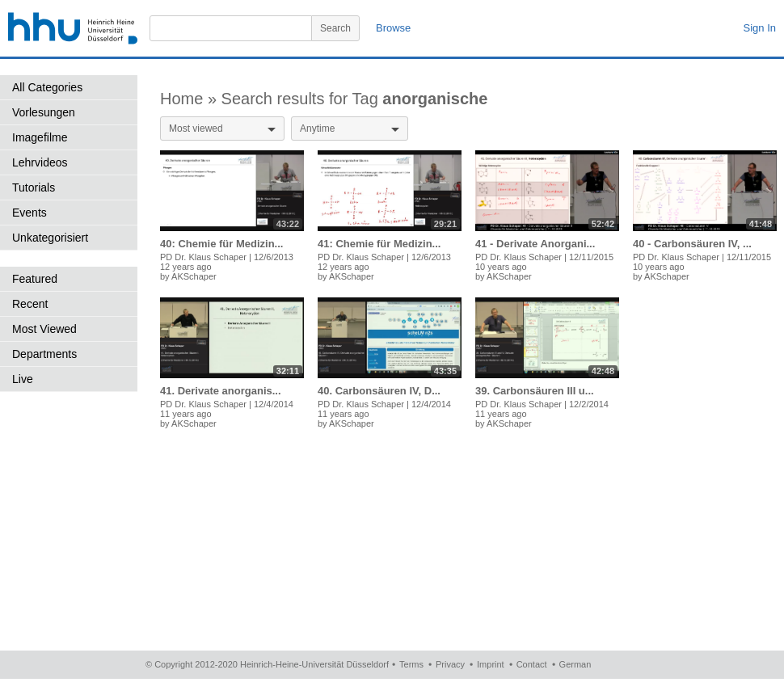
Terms (411, 664)
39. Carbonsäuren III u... (535, 391)
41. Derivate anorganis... (221, 391)
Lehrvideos (40, 162)
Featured (35, 279)
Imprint (491, 664)
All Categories (47, 87)
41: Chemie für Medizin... (379, 244)
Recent (30, 304)
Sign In (760, 28)
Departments (44, 354)
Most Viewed (44, 329)
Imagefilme (40, 137)
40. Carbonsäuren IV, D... (379, 391)
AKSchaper (194, 276)
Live (23, 379)
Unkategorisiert (50, 238)
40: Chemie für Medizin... (221, 244)
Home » (191, 99)
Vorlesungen (44, 112)
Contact (532, 664)
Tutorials (34, 187)
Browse (393, 28)
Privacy (450, 664)
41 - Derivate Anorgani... (535, 244)
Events (30, 213)
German (575, 664)
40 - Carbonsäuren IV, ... (692, 244)
